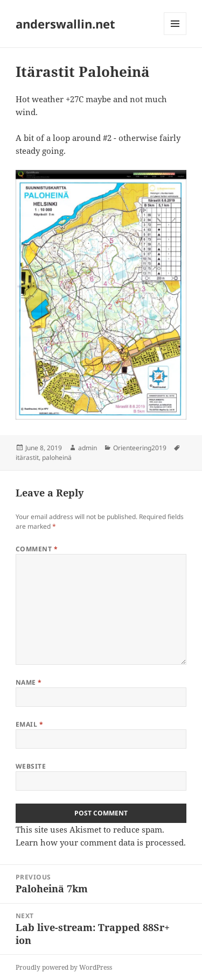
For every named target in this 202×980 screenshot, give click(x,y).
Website (31, 766)
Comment (37, 549)
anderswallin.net (65, 24)
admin (88, 448)
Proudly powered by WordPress (64, 967)
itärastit (27, 457)
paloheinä (57, 457)
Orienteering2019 (140, 448)
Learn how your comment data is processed (100, 842)
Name (29, 682)
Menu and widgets (175, 35)
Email (29, 724)
